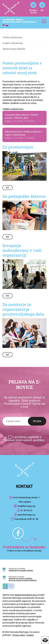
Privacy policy (19, 635)
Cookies (30, 635)
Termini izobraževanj (12, 37)
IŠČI (42, 7)
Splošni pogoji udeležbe (14, 49)
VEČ (8, 188)
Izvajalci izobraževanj (13, 43)
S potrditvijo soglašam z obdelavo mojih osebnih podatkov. (24, 439)
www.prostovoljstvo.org (25, 595)
